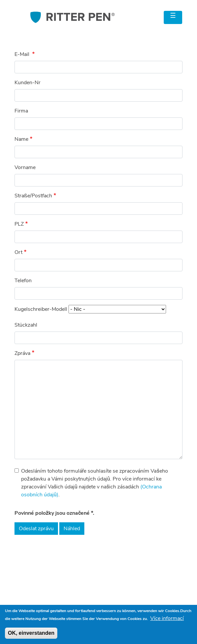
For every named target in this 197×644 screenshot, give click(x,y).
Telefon (23, 281)
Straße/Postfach (33, 196)
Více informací (167, 618)
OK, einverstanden (31, 633)
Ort (18, 252)
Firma (21, 111)
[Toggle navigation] (173, 17)
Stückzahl (26, 325)
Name (21, 139)
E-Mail (23, 54)
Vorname (25, 167)
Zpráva (22, 353)
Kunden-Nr (28, 83)
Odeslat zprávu (36, 529)
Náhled (72, 529)
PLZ (19, 224)
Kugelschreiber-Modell (41, 309)
